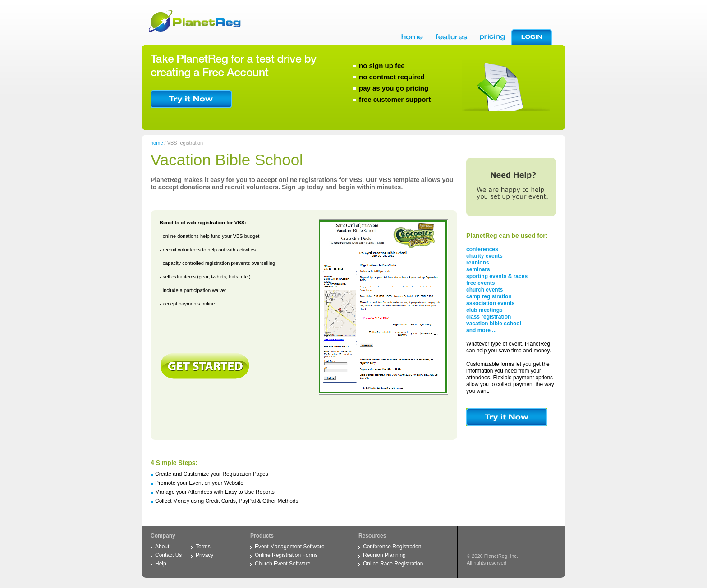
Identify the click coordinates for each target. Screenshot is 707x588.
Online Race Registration (393, 564)
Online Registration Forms (286, 555)
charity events (484, 256)
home (157, 143)
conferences (482, 249)
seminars (478, 269)
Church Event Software (282, 564)
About (162, 547)
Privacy (204, 555)
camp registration (489, 296)
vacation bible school (494, 324)
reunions (478, 263)
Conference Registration (392, 547)
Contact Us (168, 555)
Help (161, 564)
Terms (203, 547)
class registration (489, 317)
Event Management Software (290, 547)
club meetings (484, 310)
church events (484, 290)
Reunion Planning (384, 555)
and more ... (481, 330)
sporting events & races (497, 276)
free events (480, 283)
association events (490, 303)
